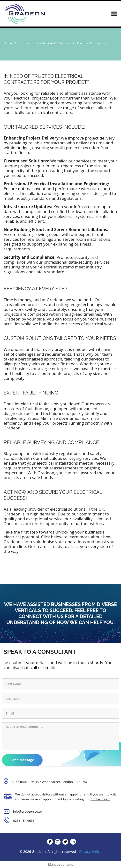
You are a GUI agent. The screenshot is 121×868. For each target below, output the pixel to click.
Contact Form (100, 799)
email (49, 667)
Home (8, 43)
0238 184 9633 (24, 821)
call (34, 667)
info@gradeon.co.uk (28, 811)
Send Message (22, 760)
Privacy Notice (90, 851)
